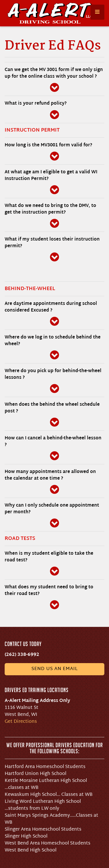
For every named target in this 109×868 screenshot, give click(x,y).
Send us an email (55, 669)
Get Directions (21, 722)
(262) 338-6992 (22, 655)
